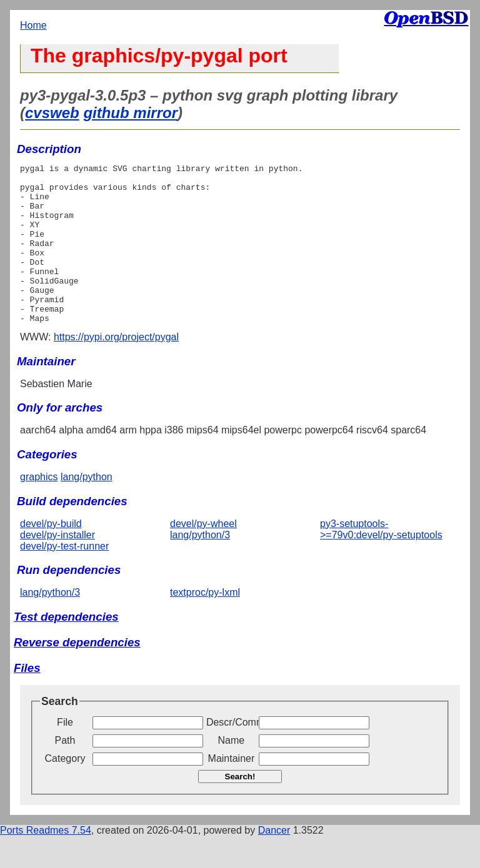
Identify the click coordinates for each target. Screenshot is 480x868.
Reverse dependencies (77, 674)
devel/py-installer (57, 567)
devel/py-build (51, 555)
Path (65, 772)
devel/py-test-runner (64, 578)
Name (232, 772)
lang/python (87, 509)
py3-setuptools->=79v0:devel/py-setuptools (381, 561)
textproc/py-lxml (205, 624)
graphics (39, 509)
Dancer (274, 862)
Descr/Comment (231, 754)
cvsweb (52, 113)
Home (33, 25)
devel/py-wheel (203, 555)
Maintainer (232, 790)
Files (27, 700)
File (65, 754)
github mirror (130, 113)
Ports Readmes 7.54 (46, 862)
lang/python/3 (200, 567)
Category (65, 790)
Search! (240, 808)
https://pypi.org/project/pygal (116, 369)
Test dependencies (66, 649)
